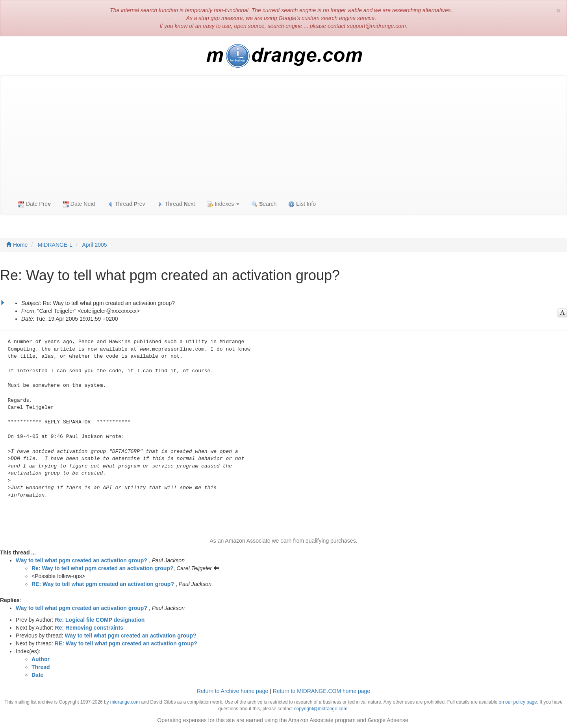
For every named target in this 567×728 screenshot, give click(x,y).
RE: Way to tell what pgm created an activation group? (103, 584)
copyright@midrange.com (321, 709)
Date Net (79, 204)
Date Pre (34, 204)
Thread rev (126, 204)
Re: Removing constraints (89, 628)
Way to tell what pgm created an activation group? (82, 560)
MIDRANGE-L (55, 245)
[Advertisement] (283, 135)
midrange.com (125, 702)
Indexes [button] (223, 204)
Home (17, 245)
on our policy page (518, 702)
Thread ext (176, 204)
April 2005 (95, 245)
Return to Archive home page (233, 691)
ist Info (302, 204)
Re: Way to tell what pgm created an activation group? (102, 568)
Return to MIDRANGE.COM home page (321, 691)
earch (264, 204)
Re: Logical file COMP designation (100, 620)
